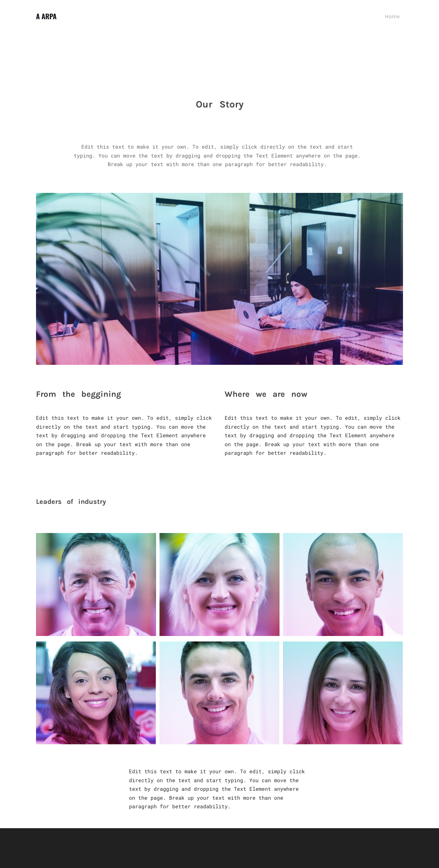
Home (392, 16)
